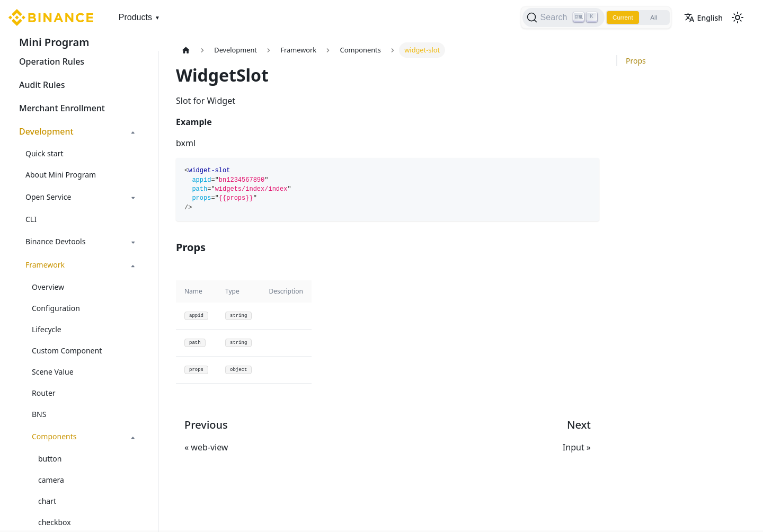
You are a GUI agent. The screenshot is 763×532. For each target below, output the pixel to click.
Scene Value (53, 372)
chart (47, 501)
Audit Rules (42, 85)
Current (620, 17)
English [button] (703, 18)
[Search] (559, 17)
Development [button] (46, 131)
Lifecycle (47, 329)
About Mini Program (61, 175)
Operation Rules (52, 61)
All (653, 17)
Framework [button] (45, 265)
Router (44, 393)
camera (51, 480)
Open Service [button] (48, 197)
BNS (39, 414)
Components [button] (54, 436)
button (50, 459)
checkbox (55, 522)
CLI (31, 219)
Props (636, 61)
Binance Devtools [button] (55, 241)
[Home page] (186, 50)
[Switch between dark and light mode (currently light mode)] (738, 17)
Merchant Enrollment (62, 108)
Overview (48, 287)
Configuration (56, 308)
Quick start (44, 153)
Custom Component (67, 351)
